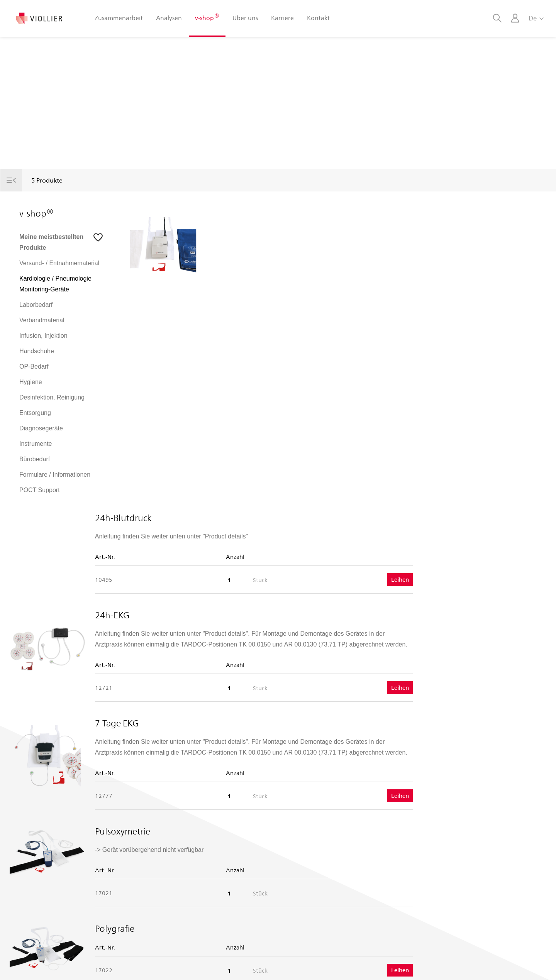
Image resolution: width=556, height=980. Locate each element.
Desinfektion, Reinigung (52, 397)
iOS (292, 866)
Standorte (165, 879)
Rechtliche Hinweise (488, 966)
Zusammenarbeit (119, 18)
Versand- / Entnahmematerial (59, 263)
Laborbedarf (36, 305)
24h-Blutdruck (248, 213)
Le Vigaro (165, 907)
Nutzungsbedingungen (359, 966)
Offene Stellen (171, 893)
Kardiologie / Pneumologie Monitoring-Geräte (55, 284)
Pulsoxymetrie (247, 526)
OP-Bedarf (34, 366)
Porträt (162, 866)
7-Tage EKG (242, 418)
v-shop (207, 17)
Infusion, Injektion (43, 336)
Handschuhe (37, 351)
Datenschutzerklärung (425, 966)
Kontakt (318, 18)
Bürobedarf (35, 459)
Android (297, 879)
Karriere (282, 18)
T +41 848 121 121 (44, 884)
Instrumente (36, 444)
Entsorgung (35, 413)
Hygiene (31, 382)
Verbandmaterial (42, 320)
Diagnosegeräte (41, 428)
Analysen (169, 18)
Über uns (245, 18)
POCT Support (40, 490)
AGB (316, 966)
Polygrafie (239, 623)
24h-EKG (237, 310)
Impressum (535, 966)
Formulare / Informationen (55, 475)
